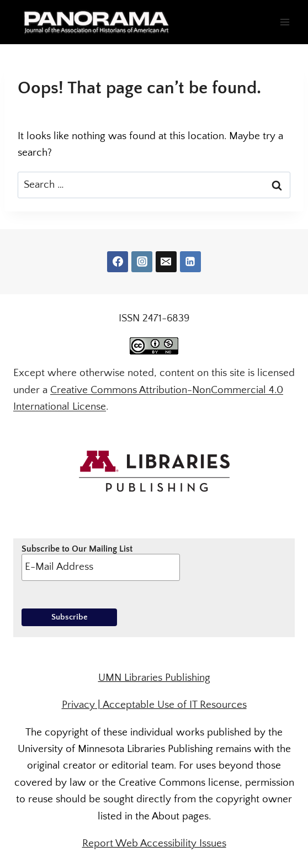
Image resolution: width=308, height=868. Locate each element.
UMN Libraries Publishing (154, 678)
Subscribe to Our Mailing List (101, 562)
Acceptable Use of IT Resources (175, 705)
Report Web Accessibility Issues (154, 843)
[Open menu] (285, 22)
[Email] (166, 262)
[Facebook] (118, 262)
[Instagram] (142, 262)
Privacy (78, 705)
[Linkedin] (190, 262)
